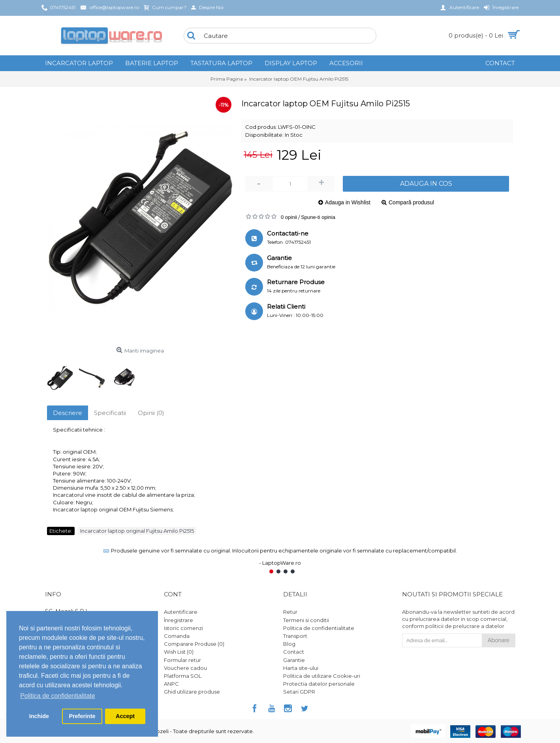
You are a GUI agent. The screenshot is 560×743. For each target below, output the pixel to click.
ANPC (171, 684)
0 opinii (289, 217)
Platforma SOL (183, 676)
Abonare (499, 640)
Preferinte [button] (82, 716)
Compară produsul (411, 202)
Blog (289, 644)
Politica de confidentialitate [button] (57, 696)
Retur (290, 612)
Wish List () (179, 652)
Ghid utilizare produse (192, 692)
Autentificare (181, 612)
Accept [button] (125, 716)
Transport (295, 636)
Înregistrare (179, 620)
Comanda (177, 636)
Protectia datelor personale (319, 684)
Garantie (294, 660)
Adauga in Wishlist (348, 202)
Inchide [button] (39, 716)
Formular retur (182, 660)
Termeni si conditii (306, 620)
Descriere (68, 413)
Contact (294, 652)
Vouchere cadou (185, 668)
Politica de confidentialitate (319, 628)
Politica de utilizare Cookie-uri (322, 676)
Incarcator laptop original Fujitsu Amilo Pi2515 (137, 531)
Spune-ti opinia (318, 217)
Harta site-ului (301, 668)
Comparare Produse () (194, 644)
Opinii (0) (151, 413)
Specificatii (110, 413)
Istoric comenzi (183, 628)
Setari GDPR (299, 692)
